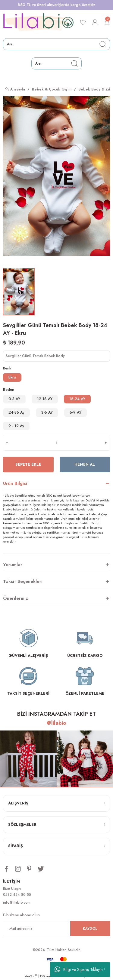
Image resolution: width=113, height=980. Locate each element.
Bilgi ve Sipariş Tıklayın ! (80, 969)
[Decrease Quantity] (7, 443)
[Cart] (107, 22)
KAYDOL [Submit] (90, 928)
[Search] (56, 44)
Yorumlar (13, 565)
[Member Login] (95, 22)
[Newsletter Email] (56, 929)
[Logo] (38, 22)
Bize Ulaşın (12, 888)
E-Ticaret (46, 976)
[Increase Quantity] (106, 443)
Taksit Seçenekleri (23, 581)
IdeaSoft (31, 976)
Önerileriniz (16, 598)
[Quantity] (56, 443)
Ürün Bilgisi (15, 483)
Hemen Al (85, 464)
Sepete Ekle (28, 464)
